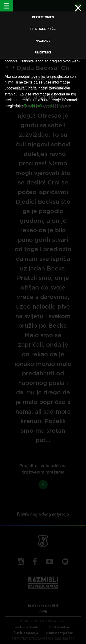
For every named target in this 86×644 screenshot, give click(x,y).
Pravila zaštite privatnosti (44, 106)
